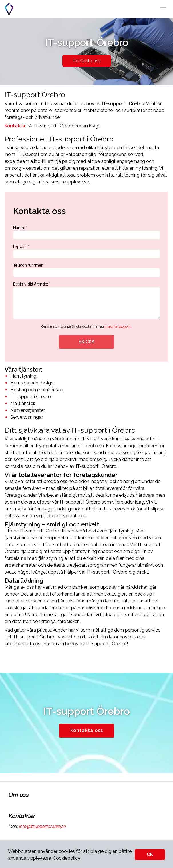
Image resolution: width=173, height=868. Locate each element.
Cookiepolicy (67, 858)
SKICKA (87, 342)
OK (150, 854)
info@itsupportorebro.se (42, 826)
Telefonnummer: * (87, 270)
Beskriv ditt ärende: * (87, 300)
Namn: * (87, 232)
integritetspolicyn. (118, 327)
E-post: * (87, 251)
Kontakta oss (87, 61)
